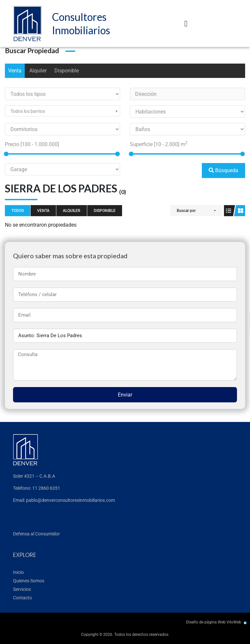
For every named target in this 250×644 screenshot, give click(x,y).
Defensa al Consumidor (36, 534)
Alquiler (38, 71)
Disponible (67, 71)
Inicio (18, 572)
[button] (186, 23)
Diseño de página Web (206, 622)
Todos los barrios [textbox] (28, 111)
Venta (15, 71)
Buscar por (186, 211)
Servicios (22, 589)
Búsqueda (223, 170)
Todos (18, 211)
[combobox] (62, 111)
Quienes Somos (29, 581)
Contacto (22, 598)
